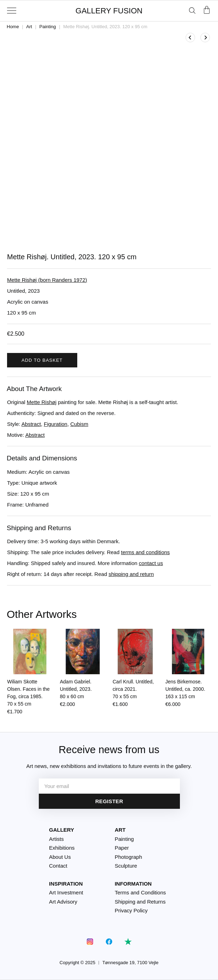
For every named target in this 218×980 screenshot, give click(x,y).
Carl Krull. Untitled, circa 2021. (133, 689)
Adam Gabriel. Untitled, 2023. (76, 689)
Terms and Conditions (140, 892)
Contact (58, 866)
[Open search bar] (192, 10)
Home (13, 27)
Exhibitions (62, 848)
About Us (60, 857)
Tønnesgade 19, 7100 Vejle (130, 963)
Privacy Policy (131, 910)
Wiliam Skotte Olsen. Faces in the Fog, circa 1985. (28, 693)
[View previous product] (190, 38)
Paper (122, 848)
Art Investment (66, 892)
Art (29, 27)
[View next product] (205, 38)
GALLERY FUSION (109, 11)
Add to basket (42, 360)
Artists (56, 839)
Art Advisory (63, 902)
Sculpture (126, 866)
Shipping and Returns (140, 902)
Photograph (128, 857)
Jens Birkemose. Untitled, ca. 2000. (185, 689)
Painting (48, 27)
